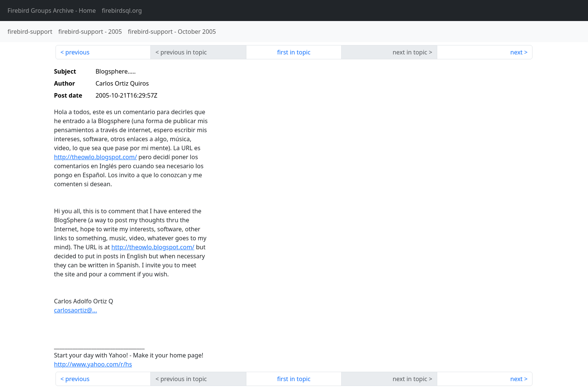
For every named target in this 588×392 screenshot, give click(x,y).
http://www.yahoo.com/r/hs (93, 364)
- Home (52, 11)
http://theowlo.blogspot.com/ (95, 157)
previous (77, 52)
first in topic (294, 52)
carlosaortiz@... (76, 310)
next (517, 52)
